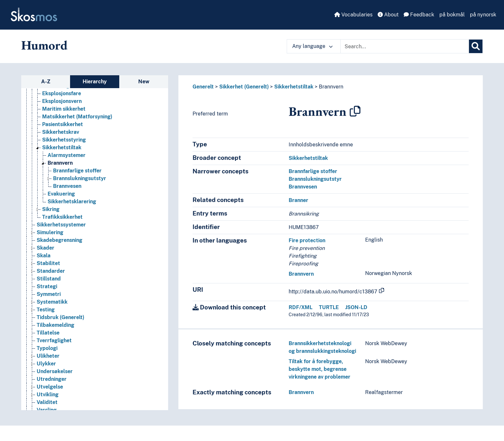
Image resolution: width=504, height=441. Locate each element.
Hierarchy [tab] (95, 82)
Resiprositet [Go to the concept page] (52, 103)
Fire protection (307, 240)
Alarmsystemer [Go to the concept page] (67, 265)
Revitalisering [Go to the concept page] (53, 141)
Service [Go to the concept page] (46, 180)
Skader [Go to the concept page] (45, 358)
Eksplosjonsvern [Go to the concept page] (62, 211)
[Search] (476, 46)
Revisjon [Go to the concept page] (47, 134)
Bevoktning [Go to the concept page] (56, 195)
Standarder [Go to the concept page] (51, 381)
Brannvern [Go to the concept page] (60, 273)
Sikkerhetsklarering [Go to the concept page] (72, 311)
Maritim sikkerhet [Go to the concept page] (64, 219)
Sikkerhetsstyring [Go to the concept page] (64, 249)
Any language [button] (312, 46)
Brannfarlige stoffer (313, 171)
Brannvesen (303, 187)
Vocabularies (353, 15)
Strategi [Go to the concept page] (47, 396)
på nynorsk (483, 15)
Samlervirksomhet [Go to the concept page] (59, 165)
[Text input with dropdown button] (405, 46)
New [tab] (144, 82)
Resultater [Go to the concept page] (50, 118)
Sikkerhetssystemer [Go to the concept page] (61, 334)
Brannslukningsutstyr (315, 179)
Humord (44, 45)
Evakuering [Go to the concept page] (61, 303)
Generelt (203, 87)
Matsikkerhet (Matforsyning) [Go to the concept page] (77, 226)
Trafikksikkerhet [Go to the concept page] (62, 327)
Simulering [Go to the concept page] (50, 342)
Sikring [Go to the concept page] (51, 319)
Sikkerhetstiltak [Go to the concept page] (62, 257)
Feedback (419, 15)
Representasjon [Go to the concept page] (56, 95)
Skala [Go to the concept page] (44, 365)
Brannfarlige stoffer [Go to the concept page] (77, 280)
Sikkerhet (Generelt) (244, 87)
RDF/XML (301, 307)
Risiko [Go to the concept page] (44, 149)
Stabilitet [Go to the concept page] (48, 373)
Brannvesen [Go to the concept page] (67, 296)
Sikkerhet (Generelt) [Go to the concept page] (61, 188)
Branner (298, 200)
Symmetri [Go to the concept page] (49, 404)
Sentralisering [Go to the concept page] (54, 172)
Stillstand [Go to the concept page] (49, 388)
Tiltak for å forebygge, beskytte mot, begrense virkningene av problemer (319, 369)
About (388, 15)
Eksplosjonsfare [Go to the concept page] (62, 203)
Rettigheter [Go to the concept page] (51, 126)
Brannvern (331, 87)
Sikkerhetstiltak (294, 87)
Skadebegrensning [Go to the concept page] (59, 350)
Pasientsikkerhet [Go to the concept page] (63, 234)
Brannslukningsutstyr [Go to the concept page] (80, 288)
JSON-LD (356, 307)
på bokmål (452, 15)
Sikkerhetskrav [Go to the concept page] (61, 242)
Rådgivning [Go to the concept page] (50, 157)
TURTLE (329, 307)
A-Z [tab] (46, 82)
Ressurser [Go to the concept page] (49, 110)
